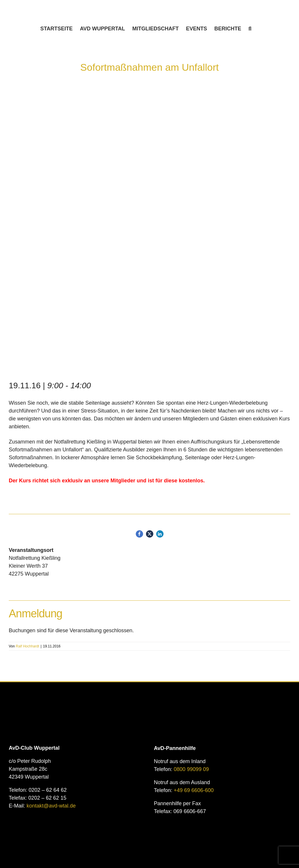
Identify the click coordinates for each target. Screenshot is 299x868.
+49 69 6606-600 (194, 790)
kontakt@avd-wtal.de (51, 806)
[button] (250, 29)
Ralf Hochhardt (27, 646)
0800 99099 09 (191, 769)
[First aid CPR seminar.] (149, 239)
